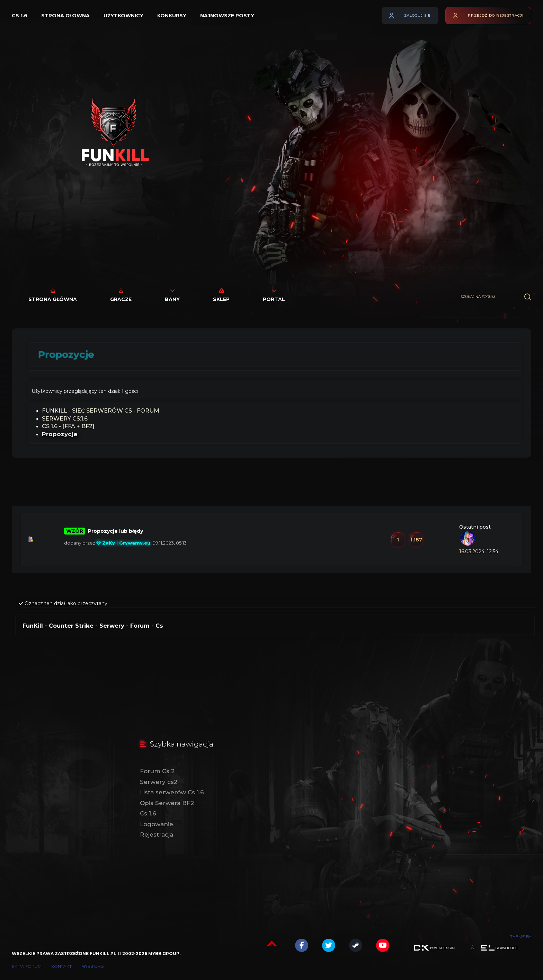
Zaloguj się (417, 15)
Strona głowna (65, 16)
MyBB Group (164, 953)
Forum (140, 626)
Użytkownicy (123, 16)
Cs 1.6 (20, 16)
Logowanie (157, 824)
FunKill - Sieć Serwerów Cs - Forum (101, 411)
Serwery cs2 (159, 782)
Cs (159, 626)
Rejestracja (157, 835)
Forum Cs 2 (157, 771)
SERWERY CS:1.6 (65, 419)
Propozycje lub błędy (115, 531)
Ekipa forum (27, 966)
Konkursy (172, 16)
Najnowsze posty (227, 16)
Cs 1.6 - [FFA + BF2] (68, 426)
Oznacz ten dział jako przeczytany (63, 603)
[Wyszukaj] (528, 297)
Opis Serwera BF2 (167, 803)
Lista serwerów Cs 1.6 (172, 792)
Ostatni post (475, 527)
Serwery (112, 626)
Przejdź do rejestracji (496, 15)
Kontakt (61, 966)
